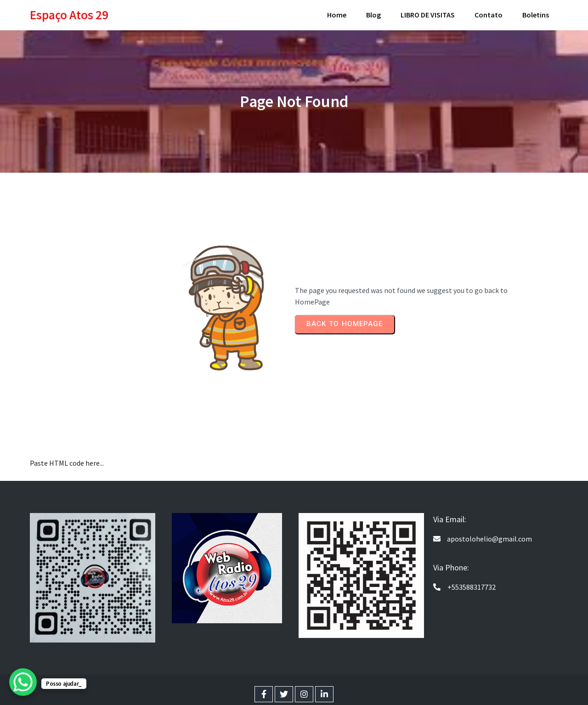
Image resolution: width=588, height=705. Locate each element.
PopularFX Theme (332, 687)
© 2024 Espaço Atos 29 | (266, 687)
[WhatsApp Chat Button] (23, 682)
